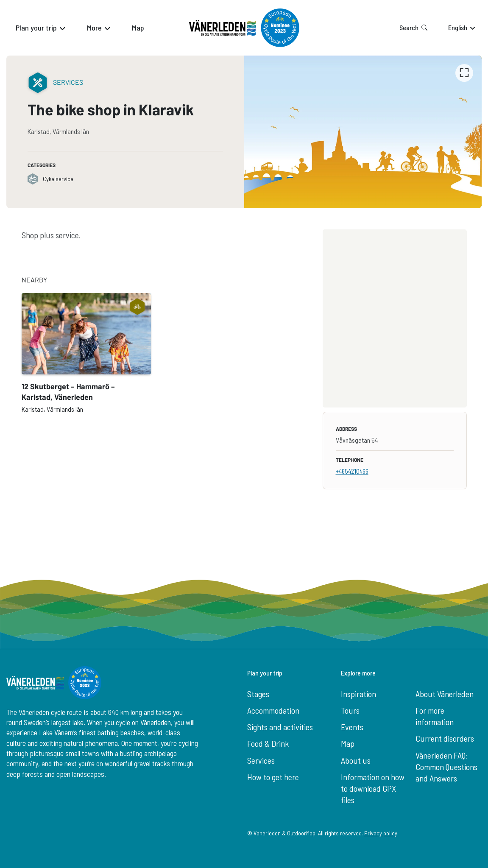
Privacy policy (381, 833)
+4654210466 (352, 471)
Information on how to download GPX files (373, 788)
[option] (363, 132)
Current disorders (445, 738)
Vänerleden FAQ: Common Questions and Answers (446, 767)
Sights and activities (280, 727)
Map (348, 743)
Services (261, 760)
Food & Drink (268, 743)
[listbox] (363, 132)
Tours (350, 710)
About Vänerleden (445, 694)
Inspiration (358, 694)
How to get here (273, 777)
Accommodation (273, 710)
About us (356, 760)
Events (352, 727)
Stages (258, 694)
